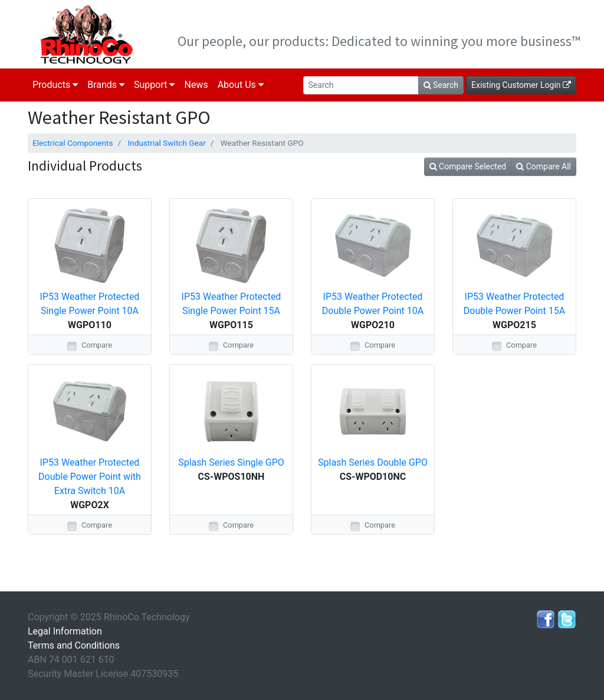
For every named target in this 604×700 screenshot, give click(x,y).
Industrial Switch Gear (166, 143)
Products (55, 85)
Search (441, 85)
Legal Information (65, 631)
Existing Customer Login (521, 85)
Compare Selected (468, 166)
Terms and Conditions (74, 645)
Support (154, 85)
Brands (106, 85)
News (196, 85)
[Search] (361, 85)
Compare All (544, 166)
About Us (241, 85)
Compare (97, 345)
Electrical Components (73, 143)
